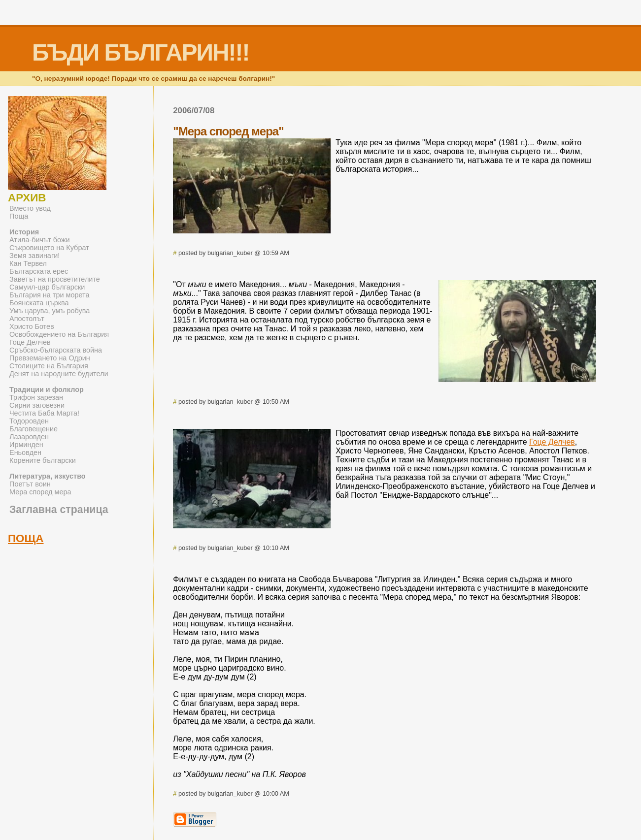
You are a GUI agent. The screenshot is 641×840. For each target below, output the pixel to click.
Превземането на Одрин (50, 358)
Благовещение (34, 429)
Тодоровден (29, 421)
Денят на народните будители (59, 374)
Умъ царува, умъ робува (50, 311)
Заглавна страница (59, 510)
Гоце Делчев (552, 442)
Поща (19, 216)
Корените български (43, 460)
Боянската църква (39, 303)
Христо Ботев (32, 326)
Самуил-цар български (47, 287)
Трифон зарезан (36, 397)
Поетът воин (30, 484)
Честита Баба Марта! (44, 413)
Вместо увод (30, 208)
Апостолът (27, 319)
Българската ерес (39, 271)
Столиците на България (49, 366)
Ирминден (26, 445)
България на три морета (50, 295)
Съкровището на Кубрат (49, 248)
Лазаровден (29, 437)
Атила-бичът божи (40, 240)
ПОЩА (26, 538)
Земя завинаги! (34, 256)
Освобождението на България (59, 334)
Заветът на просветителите (55, 279)
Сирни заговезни (37, 405)
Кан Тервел (28, 263)
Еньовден (25, 452)
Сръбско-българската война (56, 350)
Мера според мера (40, 492)
